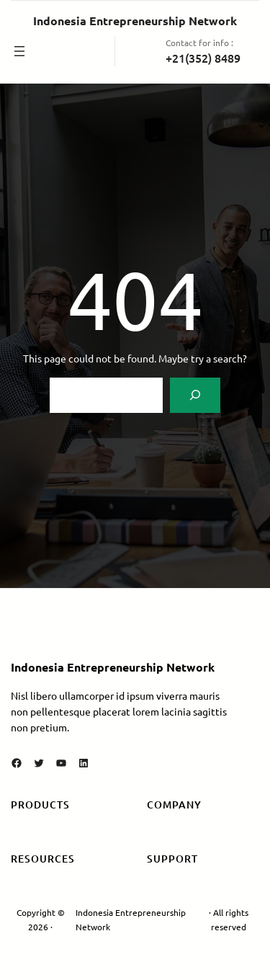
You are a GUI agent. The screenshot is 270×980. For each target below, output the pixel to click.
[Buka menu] (19, 51)
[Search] (195, 395)
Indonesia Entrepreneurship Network (135, 21)
